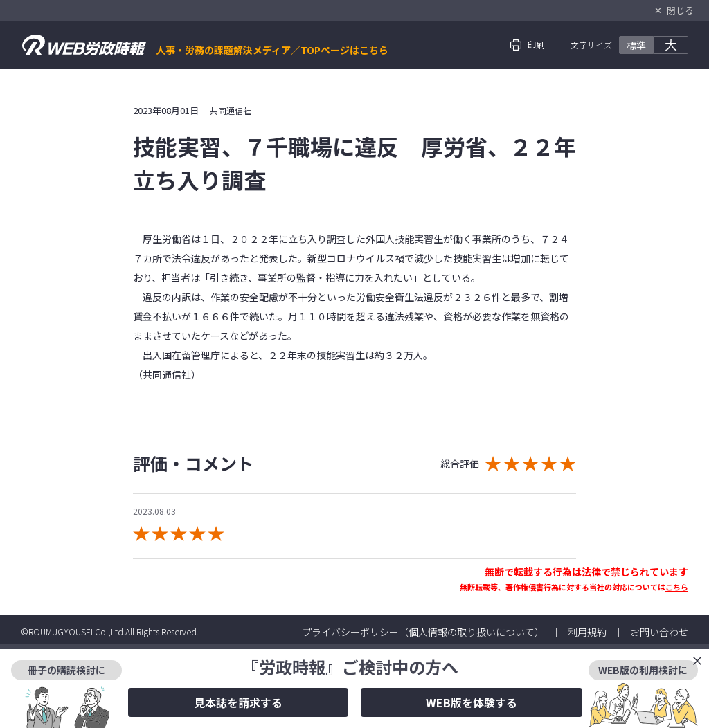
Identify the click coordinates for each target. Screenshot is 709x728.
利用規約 (587, 632)
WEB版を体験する (472, 702)
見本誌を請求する (238, 702)
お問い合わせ (659, 632)
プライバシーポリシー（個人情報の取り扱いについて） (423, 632)
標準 (636, 45)
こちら (677, 587)
